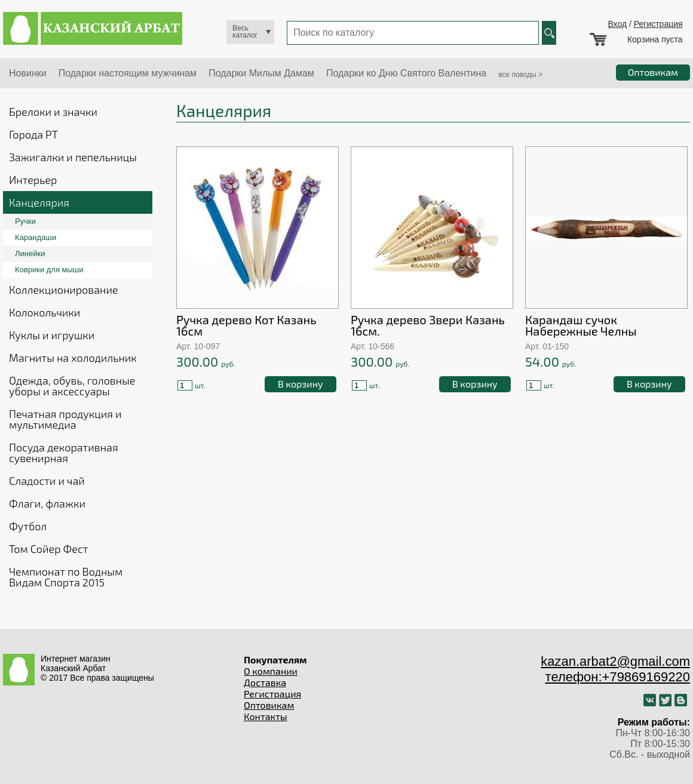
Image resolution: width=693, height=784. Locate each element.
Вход (617, 24)
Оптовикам (269, 705)
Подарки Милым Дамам (261, 73)
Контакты (266, 716)
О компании (271, 671)
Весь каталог (245, 32)
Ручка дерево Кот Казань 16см (246, 325)
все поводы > (520, 75)
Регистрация (658, 24)
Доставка (265, 682)
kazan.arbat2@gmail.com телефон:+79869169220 (615, 669)
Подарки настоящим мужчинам (128, 73)
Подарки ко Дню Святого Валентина (406, 73)
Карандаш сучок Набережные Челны (581, 325)
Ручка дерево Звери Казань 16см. (428, 325)
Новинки (28, 73)
